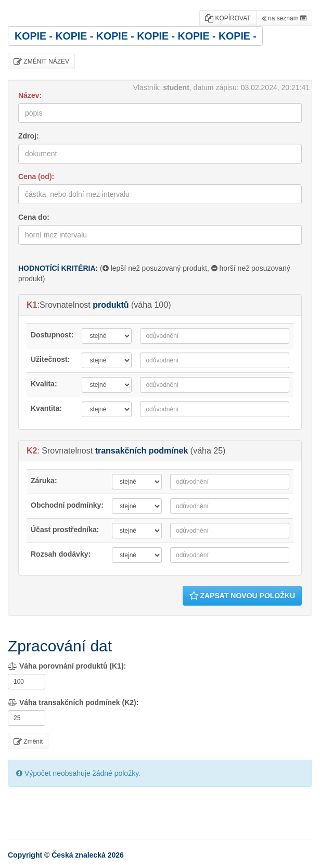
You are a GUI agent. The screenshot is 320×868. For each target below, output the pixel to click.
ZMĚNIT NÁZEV (41, 61)
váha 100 (151, 305)
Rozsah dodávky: (61, 554)
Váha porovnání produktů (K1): (67, 666)
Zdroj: (29, 136)
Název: (30, 95)
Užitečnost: (50, 359)
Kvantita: (46, 408)
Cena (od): (36, 177)
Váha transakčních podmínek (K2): (73, 702)
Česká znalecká (79, 855)
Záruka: (44, 481)
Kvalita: (44, 384)
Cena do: (34, 217)
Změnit (28, 741)
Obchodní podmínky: (67, 505)
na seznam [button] (284, 18)
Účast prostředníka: (65, 530)
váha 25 (208, 451)
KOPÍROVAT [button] (228, 18)
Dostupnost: (52, 335)
